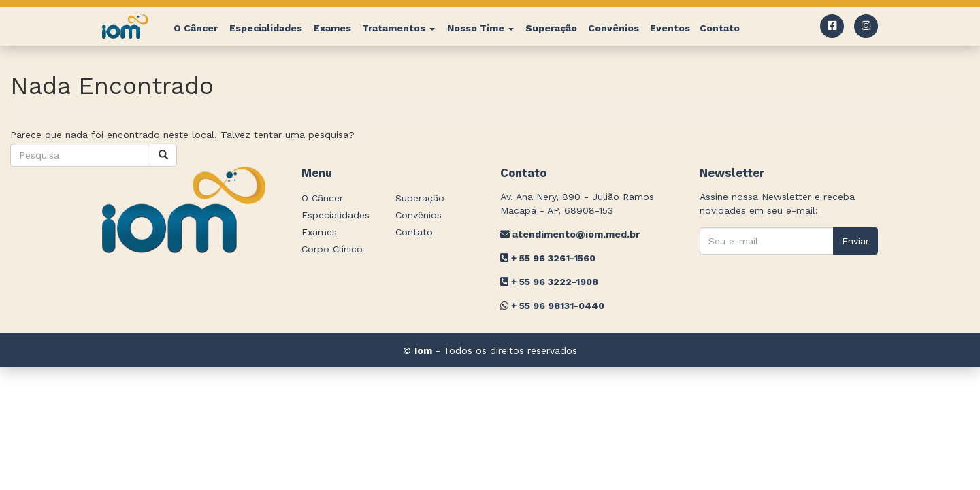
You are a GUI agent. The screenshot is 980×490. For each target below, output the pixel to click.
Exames (332, 28)
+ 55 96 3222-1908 (549, 282)
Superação (551, 28)
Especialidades (266, 28)
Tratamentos (398, 28)
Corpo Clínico (332, 249)
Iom (423, 350)
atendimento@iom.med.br (570, 234)
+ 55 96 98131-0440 (552, 306)
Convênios (614, 28)
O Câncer (196, 28)
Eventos (670, 28)
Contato (720, 28)
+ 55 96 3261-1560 (548, 258)
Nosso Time (480, 28)
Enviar (855, 241)
